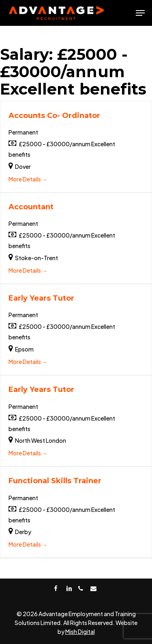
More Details (28, 179)
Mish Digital (80, 631)
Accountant (31, 207)
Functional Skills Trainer (55, 481)
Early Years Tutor (41, 298)
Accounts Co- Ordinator (54, 116)
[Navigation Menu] (140, 13)
